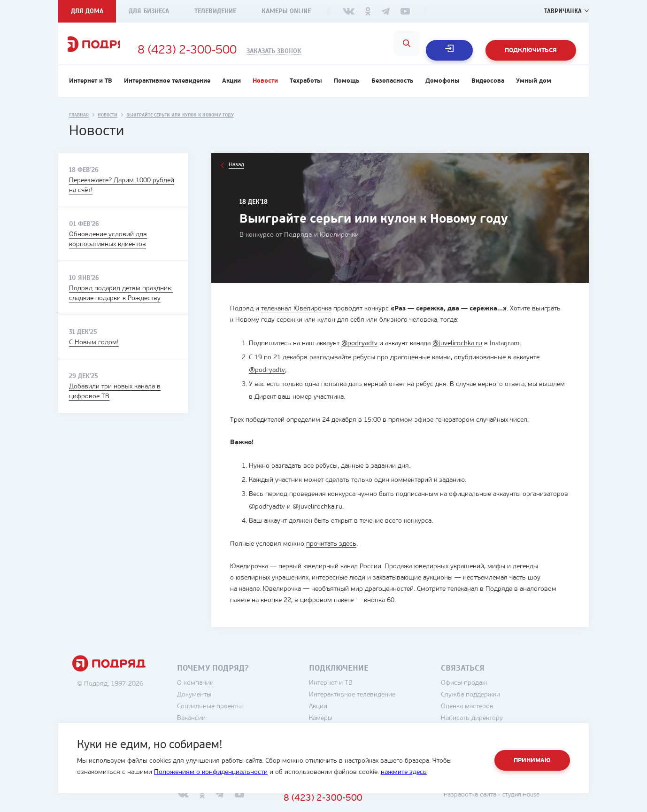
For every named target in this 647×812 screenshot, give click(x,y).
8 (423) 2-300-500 (235, 51)
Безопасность (393, 92)
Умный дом (534, 92)
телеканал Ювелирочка (296, 320)
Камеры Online (286, 11)
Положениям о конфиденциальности (211, 772)
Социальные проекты (235, 718)
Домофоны (443, 92)
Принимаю (532, 761)
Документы (220, 706)
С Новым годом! (94, 354)
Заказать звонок (322, 51)
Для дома (87, 11)
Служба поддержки (496, 706)
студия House (544, 806)
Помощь (347, 92)
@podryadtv (359, 355)
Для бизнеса (149, 11)
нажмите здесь (404, 772)
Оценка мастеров (493, 718)
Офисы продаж (489, 694)
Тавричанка (562, 11)
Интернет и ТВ (91, 92)
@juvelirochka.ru (457, 355)
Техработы (306, 92)
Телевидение (215, 11)
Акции (231, 92)
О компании (221, 694)
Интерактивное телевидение (167, 92)
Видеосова (488, 92)
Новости (265, 92)
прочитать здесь (331, 555)
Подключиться (531, 50)
